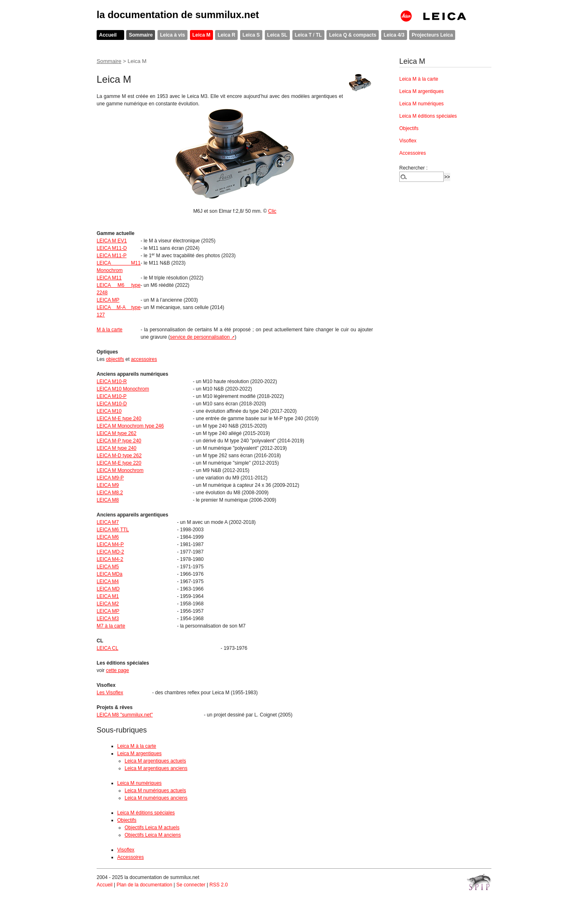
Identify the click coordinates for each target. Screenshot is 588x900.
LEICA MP (108, 300)
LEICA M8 (108, 500)
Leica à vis (172, 35)
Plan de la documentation (144, 885)
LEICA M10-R (112, 381)
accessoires (144, 359)
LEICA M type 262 (117, 433)
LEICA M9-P (110, 478)
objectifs (115, 359)
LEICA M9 (108, 485)
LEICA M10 (109, 411)
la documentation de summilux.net (178, 15)
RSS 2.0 (219, 885)
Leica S (251, 35)
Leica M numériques (139, 783)
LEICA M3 (108, 619)
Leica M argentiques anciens (156, 768)
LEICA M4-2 (110, 559)
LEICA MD (108, 589)
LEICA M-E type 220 (119, 463)
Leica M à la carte (137, 746)
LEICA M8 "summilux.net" (125, 715)
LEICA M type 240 (117, 448)
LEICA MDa (110, 574)
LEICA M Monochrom (120, 470)
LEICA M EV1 (112, 241)
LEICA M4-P (110, 544)
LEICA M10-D (112, 404)
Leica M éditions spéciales (146, 813)
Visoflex (126, 850)
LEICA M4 (108, 581)
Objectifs (127, 820)
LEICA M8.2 (110, 493)
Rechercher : (413, 168)
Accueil (108, 35)
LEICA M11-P (112, 256)
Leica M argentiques (139, 753)
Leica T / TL (308, 35)
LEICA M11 (109, 278)
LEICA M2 (108, 604)
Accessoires (131, 857)
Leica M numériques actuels (155, 791)
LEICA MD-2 (110, 552)
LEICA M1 (108, 596)
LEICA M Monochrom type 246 (130, 426)
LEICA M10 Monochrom (123, 389)
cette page (118, 670)
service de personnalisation (200, 337)
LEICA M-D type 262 (119, 456)
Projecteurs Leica (432, 35)
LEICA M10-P (112, 396)
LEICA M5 (108, 567)
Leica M (201, 35)
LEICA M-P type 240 (119, 441)
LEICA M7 (108, 522)
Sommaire (141, 35)
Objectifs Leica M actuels (152, 828)
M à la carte (110, 330)
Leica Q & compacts (353, 35)
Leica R (226, 35)
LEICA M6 (108, 537)
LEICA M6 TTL (113, 530)
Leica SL (277, 35)
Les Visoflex (110, 693)
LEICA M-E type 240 (119, 419)
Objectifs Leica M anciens (153, 835)
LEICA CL (108, 648)
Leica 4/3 (394, 35)
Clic (272, 211)
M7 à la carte (111, 626)
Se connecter (191, 885)
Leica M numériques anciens (156, 798)
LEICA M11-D (112, 248)
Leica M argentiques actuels (155, 761)
